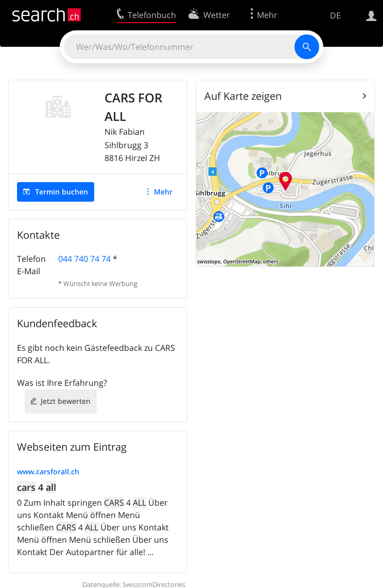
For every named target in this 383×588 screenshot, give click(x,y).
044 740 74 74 (84, 259)
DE (335, 15)
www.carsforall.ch (48, 471)
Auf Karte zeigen (243, 96)
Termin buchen (62, 192)
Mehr (163, 192)
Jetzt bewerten (66, 401)
